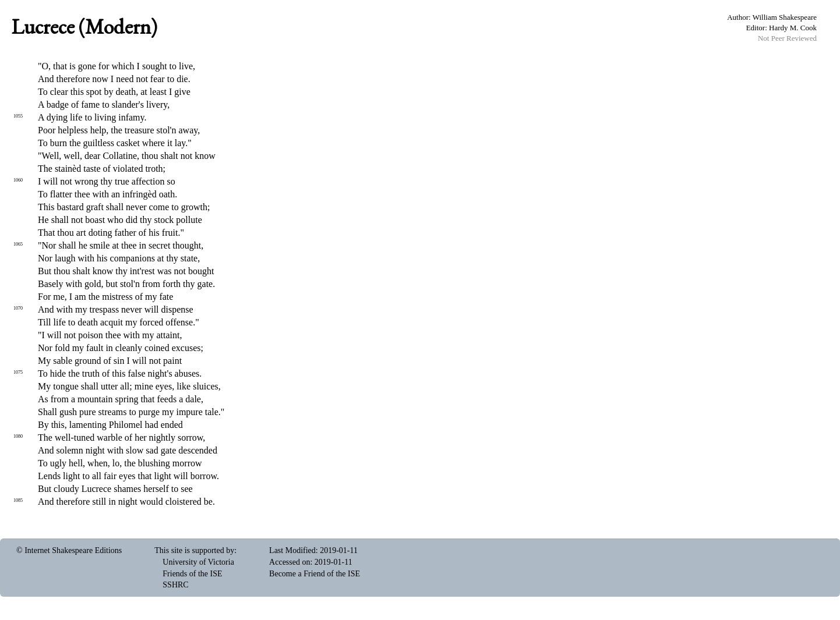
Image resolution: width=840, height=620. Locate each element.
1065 (18, 244)
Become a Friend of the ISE (315, 574)
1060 (18, 180)
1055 (18, 116)
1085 (18, 500)
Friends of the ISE (192, 574)
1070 (18, 308)
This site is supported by (194, 550)
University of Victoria (198, 562)
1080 (18, 436)
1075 (18, 372)
